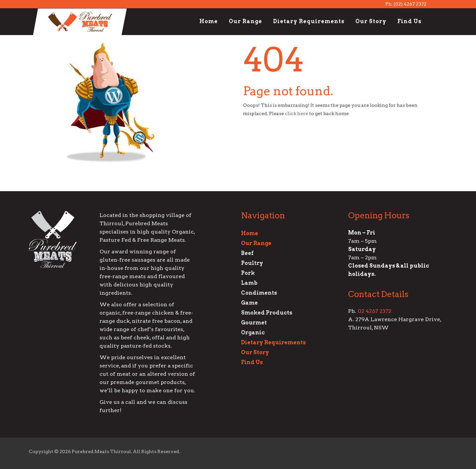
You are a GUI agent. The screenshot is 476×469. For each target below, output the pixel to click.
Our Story (371, 21)
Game (249, 303)
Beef (247, 253)
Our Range (245, 21)
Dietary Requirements (309, 21)
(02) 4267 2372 (410, 4)
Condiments (259, 293)
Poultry (252, 263)
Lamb (249, 283)
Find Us (409, 21)
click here (297, 113)
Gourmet (254, 323)
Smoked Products (267, 313)
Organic (253, 333)
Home (209, 21)
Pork (248, 273)
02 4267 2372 (375, 311)
